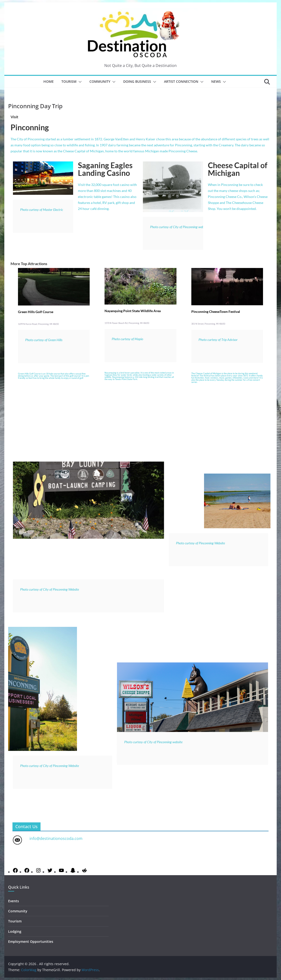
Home (49, 81)
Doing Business (137, 81)
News (216, 81)
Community (100, 81)
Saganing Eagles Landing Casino (105, 169)
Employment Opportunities (31, 941)
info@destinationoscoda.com (56, 838)
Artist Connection (181, 81)
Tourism (69, 81)
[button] (79, 82)
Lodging (15, 931)
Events (14, 901)
